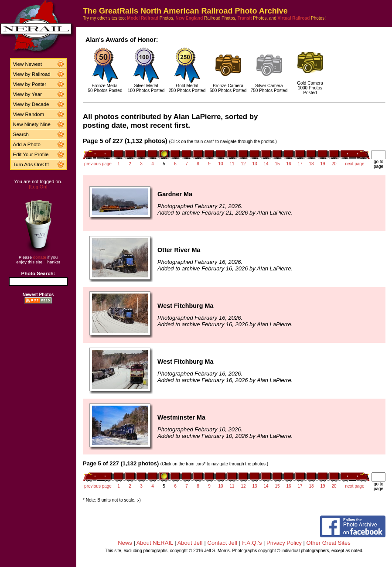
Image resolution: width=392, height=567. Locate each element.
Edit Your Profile (31, 154)
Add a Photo (27, 144)
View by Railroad (32, 74)
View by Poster (30, 84)
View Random (29, 114)
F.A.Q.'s (252, 543)
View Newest (27, 64)
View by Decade (31, 104)
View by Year (27, 94)
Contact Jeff (223, 543)
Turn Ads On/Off (31, 164)
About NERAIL (155, 543)
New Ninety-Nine (32, 124)
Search (21, 134)
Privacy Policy (284, 543)
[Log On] (38, 187)
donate (40, 257)
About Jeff (190, 543)
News (125, 543)
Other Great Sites (329, 543)
